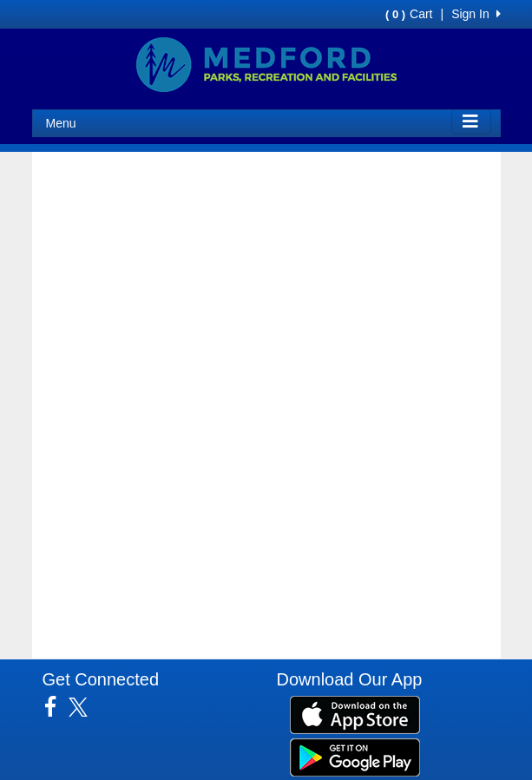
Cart (409, 14)
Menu (61, 123)
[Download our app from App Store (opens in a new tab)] (355, 714)
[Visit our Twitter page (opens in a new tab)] (85, 707)
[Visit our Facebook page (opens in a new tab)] (57, 707)
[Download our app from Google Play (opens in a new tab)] (355, 757)
